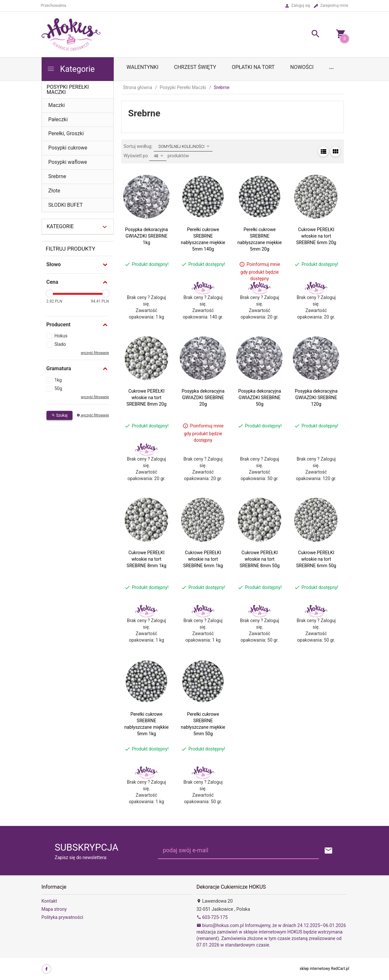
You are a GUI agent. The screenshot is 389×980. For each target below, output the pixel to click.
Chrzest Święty (195, 67)
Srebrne (57, 176)
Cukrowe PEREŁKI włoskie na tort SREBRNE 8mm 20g (146, 398)
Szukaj (59, 415)
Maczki (57, 105)
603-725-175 (212, 917)
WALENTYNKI (142, 67)
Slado (60, 344)
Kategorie (71, 69)
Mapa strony (54, 909)
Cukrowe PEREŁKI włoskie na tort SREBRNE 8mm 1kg (147, 559)
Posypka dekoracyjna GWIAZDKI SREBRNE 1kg (147, 236)
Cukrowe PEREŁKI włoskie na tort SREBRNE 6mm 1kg (203, 559)
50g (58, 388)
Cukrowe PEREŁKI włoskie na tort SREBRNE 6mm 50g (316, 559)
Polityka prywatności (63, 917)
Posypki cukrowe (68, 148)
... (331, 67)
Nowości (302, 67)
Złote (54, 191)
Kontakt (49, 901)
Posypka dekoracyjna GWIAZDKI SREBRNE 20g (203, 398)
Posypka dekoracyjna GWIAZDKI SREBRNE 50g (260, 398)
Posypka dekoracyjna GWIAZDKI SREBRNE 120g (316, 398)
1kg (58, 380)
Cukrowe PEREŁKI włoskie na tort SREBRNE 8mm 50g (259, 559)
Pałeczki (58, 119)
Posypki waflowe (68, 162)
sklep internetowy (315, 969)
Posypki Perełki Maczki (68, 90)
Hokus (61, 336)
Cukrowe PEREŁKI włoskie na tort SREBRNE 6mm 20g (316, 236)
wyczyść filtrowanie (95, 353)
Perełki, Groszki (66, 133)
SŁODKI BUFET (66, 205)
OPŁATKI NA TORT (253, 67)
